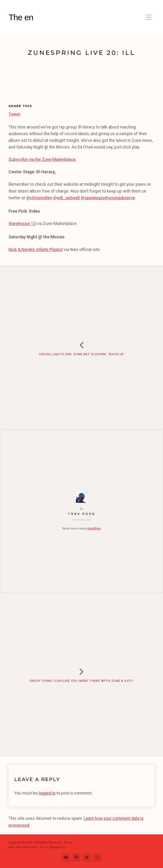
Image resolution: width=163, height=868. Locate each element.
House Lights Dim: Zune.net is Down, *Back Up (82, 354)
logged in (47, 793)
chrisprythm (41, 198)
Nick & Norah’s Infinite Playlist (36, 250)
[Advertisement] (33, 82)
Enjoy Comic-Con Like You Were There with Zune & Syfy (82, 681)
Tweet (14, 113)
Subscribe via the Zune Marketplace (42, 159)
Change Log (76, 847)
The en (21, 17)
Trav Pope (82, 514)
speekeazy (95, 198)
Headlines (94, 528)
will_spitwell (68, 198)
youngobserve (122, 198)
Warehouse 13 (22, 224)
